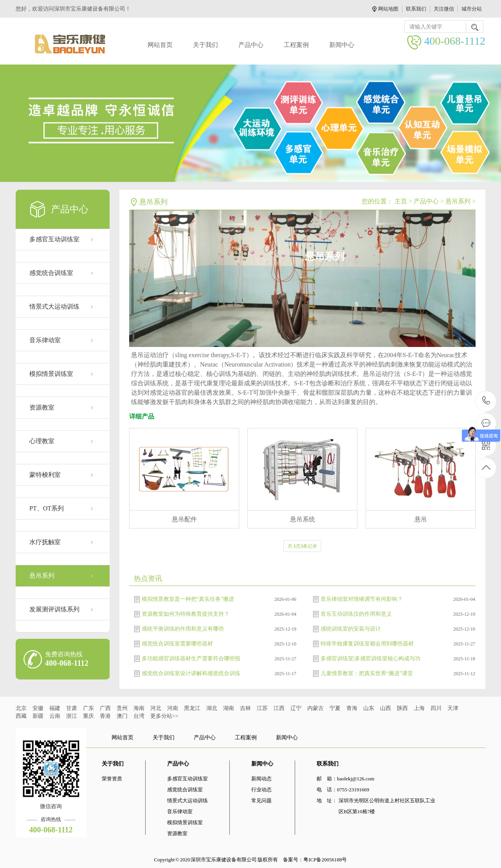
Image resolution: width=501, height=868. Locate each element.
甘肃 (72, 708)
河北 (156, 708)
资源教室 (42, 407)
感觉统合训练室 (51, 273)
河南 (173, 708)
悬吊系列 (42, 576)
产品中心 (251, 45)
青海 (352, 708)
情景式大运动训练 (54, 306)
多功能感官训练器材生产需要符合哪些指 (191, 659)
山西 (386, 708)
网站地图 (388, 9)
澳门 (122, 716)
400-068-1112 (486, 401)
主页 (401, 201)
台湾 (139, 716)
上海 (419, 708)
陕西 (402, 708)
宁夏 (335, 708)
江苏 (262, 708)
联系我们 (416, 9)
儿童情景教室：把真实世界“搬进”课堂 (367, 673)
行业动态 (261, 790)
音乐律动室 (45, 340)
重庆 (88, 716)
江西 (279, 708)
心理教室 (42, 441)
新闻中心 (342, 45)
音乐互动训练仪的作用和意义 (356, 614)
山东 (369, 708)
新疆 (38, 716)
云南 (55, 716)
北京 (21, 708)
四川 (436, 708)
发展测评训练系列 (54, 609)
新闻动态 (261, 779)
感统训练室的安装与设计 (351, 629)
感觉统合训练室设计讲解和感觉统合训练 (191, 673)
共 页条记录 (302, 546)
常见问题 (261, 801)
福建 (55, 708)
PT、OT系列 (47, 508)
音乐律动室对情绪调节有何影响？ (362, 599)
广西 (105, 708)
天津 (453, 708)
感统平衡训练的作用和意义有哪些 (183, 629)
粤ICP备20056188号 (325, 860)
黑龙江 (192, 708)
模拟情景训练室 (51, 374)
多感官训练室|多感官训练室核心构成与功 (370, 659)
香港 (105, 716)
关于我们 (205, 45)
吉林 (245, 708)
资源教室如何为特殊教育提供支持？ (186, 614)
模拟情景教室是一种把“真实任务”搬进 (188, 599)
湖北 (212, 708)
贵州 (122, 708)
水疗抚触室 (45, 542)
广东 (88, 708)
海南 (139, 708)
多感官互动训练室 (54, 239)
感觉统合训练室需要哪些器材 (177, 644)
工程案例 (296, 45)
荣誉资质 (112, 779)
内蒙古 (315, 708)
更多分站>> (164, 716)
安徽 (38, 708)
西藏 (21, 716)
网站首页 (160, 45)
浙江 (72, 716)
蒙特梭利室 (45, 475)
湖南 (229, 708)
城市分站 (472, 9)
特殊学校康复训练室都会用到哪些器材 (367, 644)
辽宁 (296, 708)
